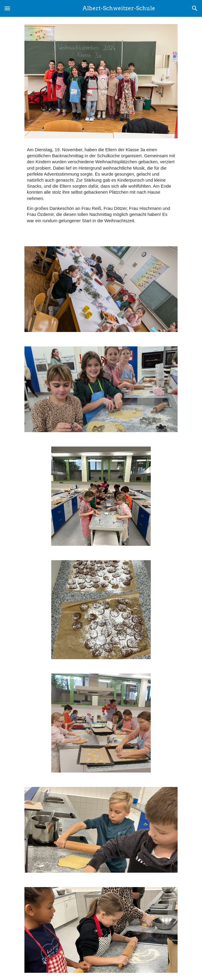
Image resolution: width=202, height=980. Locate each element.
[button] (7, 8)
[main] (101, 185)
